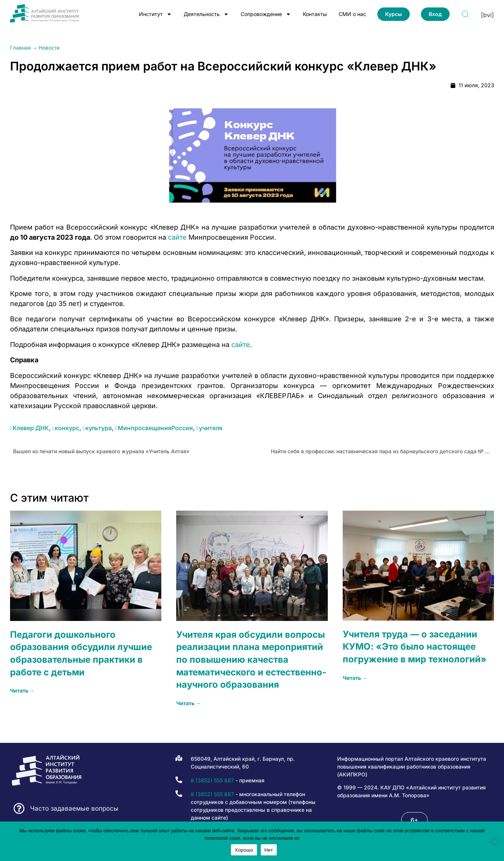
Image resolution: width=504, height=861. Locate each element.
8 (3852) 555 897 (212, 794)
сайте (177, 237)
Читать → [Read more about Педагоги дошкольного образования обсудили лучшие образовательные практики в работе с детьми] (22, 690)
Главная (20, 48)
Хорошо (244, 850)
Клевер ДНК (31, 428)
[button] (414, 820)
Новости (49, 48)
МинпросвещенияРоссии (155, 428)
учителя (211, 428)
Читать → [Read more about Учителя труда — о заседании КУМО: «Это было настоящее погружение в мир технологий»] (355, 678)
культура (99, 428)
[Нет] (494, 842)
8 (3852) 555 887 (212, 780)
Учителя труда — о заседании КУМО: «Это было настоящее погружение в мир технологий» (415, 647)
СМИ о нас (352, 14)
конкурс (67, 428)
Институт (155, 14)
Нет (269, 850)
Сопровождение (266, 14)
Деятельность (206, 14)
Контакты (315, 14)
